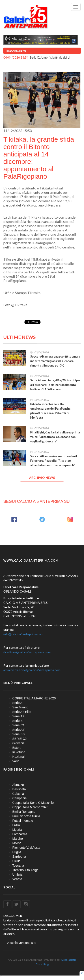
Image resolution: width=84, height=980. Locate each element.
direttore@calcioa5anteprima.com (27, 652)
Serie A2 (18, 716)
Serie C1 (18, 725)
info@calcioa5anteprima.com (23, 634)
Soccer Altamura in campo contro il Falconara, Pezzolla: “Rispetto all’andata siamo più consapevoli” (54, 461)
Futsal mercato (23, 821)
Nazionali (19, 757)
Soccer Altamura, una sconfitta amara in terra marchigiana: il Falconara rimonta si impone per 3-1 (55, 361)
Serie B (17, 721)
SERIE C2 (19, 739)
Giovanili (18, 743)
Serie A (17, 703)
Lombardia (20, 834)
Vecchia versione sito (22, 943)
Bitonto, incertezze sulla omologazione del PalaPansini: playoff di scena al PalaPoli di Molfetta (51, 411)
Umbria (17, 875)
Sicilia (16, 861)
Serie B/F (19, 734)
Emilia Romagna (24, 812)
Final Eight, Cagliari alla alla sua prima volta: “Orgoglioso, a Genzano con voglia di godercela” (55, 437)
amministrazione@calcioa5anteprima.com (32, 670)
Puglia (17, 852)
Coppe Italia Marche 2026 (30, 807)
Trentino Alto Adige (25, 870)
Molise (17, 843)
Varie (16, 761)
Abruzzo (18, 785)
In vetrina (19, 752)
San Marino (20, 707)
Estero (17, 748)
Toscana (18, 866)
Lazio (16, 825)
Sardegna (19, 857)
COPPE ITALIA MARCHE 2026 (34, 698)
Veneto (17, 879)
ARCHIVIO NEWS (42, 478)
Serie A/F (19, 730)
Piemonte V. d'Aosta (26, 848)
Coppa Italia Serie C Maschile (33, 803)
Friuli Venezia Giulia (26, 816)
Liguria (17, 830)
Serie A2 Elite (22, 712)
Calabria (18, 794)
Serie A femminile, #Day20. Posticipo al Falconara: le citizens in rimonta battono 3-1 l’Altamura (55, 385)
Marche (18, 839)
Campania (19, 798)
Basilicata (19, 789)
